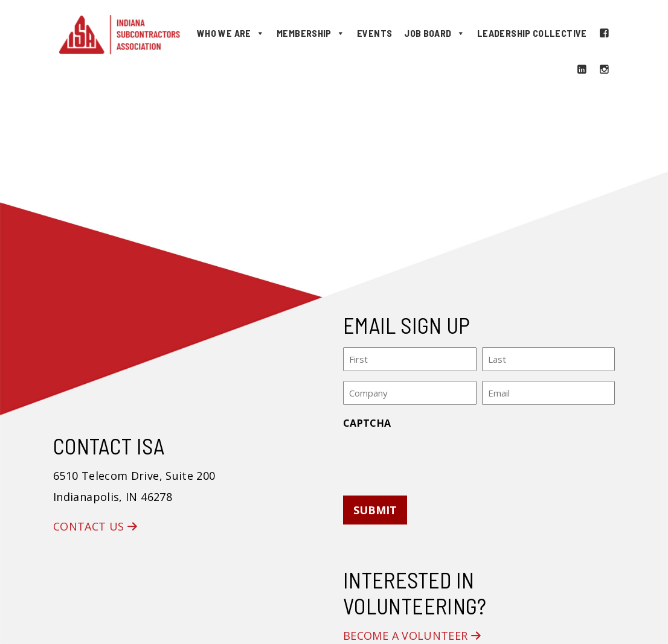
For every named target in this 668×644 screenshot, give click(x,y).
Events (374, 33)
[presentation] (435, 459)
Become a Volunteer (412, 636)
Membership (311, 33)
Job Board (435, 33)
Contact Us (95, 526)
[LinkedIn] (582, 69)
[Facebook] (604, 33)
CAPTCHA (367, 423)
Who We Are (231, 33)
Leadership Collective (532, 33)
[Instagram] (604, 69)
